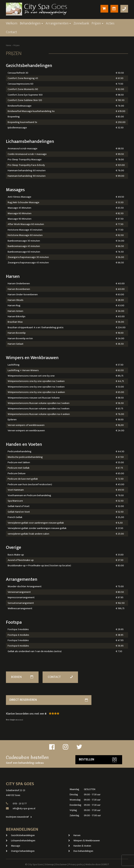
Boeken (22, 677)
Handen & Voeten (80, 846)
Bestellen (98, 760)
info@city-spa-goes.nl (24, 808)
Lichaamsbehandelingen (21, 841)
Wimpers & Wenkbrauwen (84, 841)
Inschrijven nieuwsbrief (20, 817)
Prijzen (97, 23)
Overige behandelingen (20, 851)
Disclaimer (61, 864)
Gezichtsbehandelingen (20, 835)
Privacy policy (76, 864)
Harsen (74, 835)
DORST (105, 864)
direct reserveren (49, 700)
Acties (110, 23)
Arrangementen (58, 23)
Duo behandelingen (81, 851)
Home (8, 45)
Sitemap (49, 864)
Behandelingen (31, 23)
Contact (11, 32)
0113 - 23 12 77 (20, 804)
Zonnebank (81, 23)
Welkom (12, 23)
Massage (13, 846)
